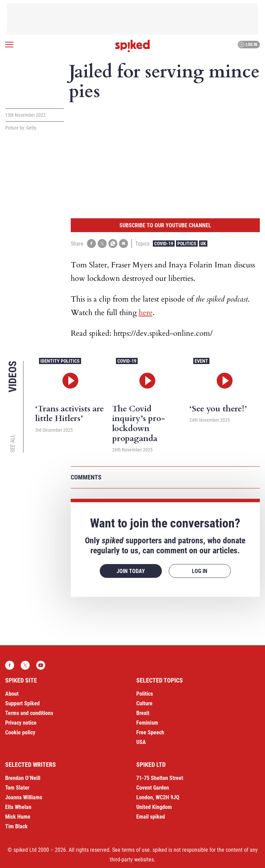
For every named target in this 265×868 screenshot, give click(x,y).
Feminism (147, 723)
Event (201, 361)
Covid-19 (164, 244)
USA (141, 742)
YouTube (41, 665)
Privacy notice (21, 723)
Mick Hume (18, 817)
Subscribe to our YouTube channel (165, 225)
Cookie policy (20, 732)
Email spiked (151, 817)
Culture (144, 703)
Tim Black (16, 826)
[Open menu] (9, 45)
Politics (187, 244)
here (146, 313)
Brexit (143, 713)
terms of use (136, 850)
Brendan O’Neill (23, 778)
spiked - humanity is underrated (132, 46)
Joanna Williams (24, 797)
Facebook (10, 665)
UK (203, 244)
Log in (248, 45)
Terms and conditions (29, 713)
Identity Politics (60, 361)
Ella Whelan (18, 807)
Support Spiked (22, 703)
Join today (131, 571)
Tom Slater (17, 788)
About (12, 694)
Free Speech (150, 732)
